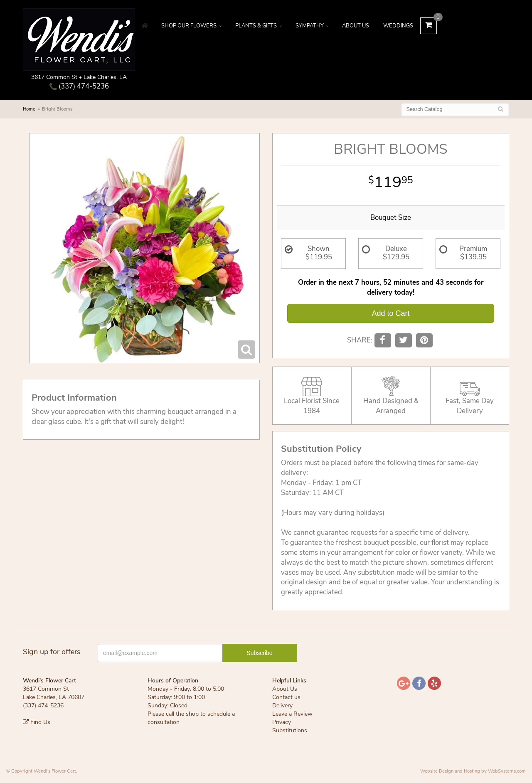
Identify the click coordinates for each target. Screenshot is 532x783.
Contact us (286, 697)
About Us (356, 26)
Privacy (282, 722)
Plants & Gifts (256, 26)
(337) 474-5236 (79, 86)
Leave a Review (292, 714)
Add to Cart (390, 313)
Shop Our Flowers (189, 26)
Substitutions (290, 730)
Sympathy (310, 26)
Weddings (398, 26)
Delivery (282, 705)
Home (29, 109)
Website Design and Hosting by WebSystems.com (473, 771)
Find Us (37, 722)
